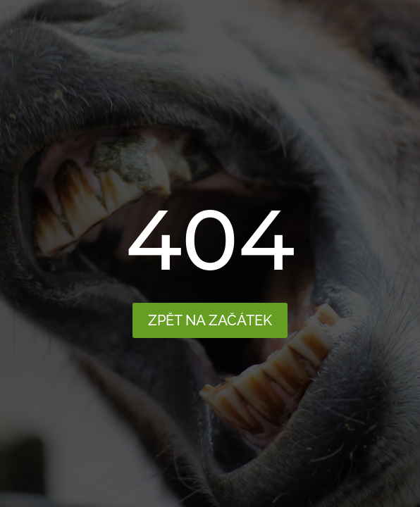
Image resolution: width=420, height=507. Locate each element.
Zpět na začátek (210, 320)
